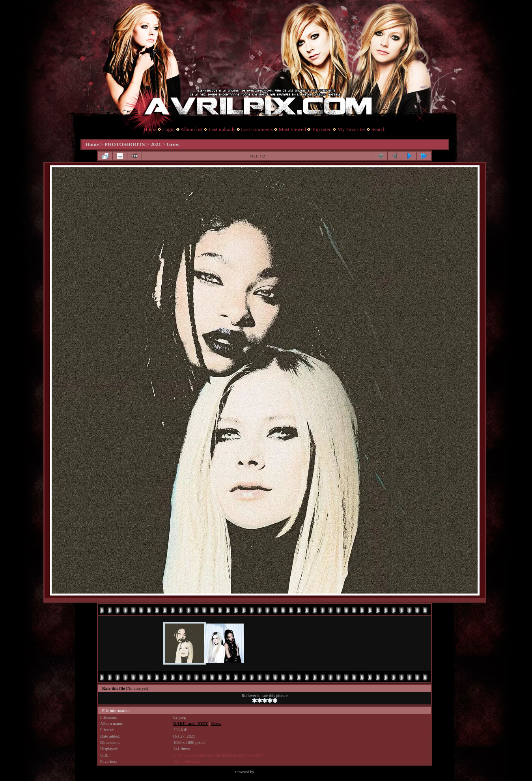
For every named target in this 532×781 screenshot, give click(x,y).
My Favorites (352, 129)
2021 (156, 144)
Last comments (257, 129)
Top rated (322, 129)
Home (150, 129)
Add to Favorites (187, 761)
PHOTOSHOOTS (125, 144)
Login (168, 129)
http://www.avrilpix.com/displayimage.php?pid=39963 (219, 755)
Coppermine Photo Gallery (276, 772)
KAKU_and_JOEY (190, 724)
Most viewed (292, 129)
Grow (173, 144)
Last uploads (222, 129)
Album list (191, 129)
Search (379, 129)
